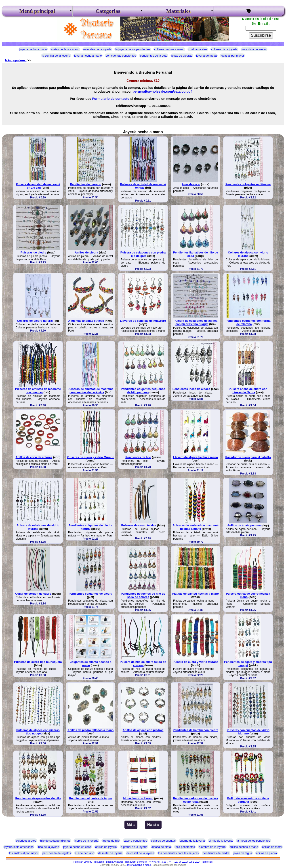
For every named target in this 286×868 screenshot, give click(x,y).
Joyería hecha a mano (139, 865)
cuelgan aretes (198, 49)
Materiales (178, 11)
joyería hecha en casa (77, 847)
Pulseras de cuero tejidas (139, 525)
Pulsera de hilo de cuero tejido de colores (143, 664)
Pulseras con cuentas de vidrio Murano (248, 732)
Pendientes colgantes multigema (248, 184)
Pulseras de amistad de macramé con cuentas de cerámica (90, 391)
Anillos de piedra (87, 252)
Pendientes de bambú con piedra (196, 730)
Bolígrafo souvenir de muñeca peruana (248, 800)
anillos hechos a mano (244, 847)
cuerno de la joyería (192, 841)
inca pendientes (185, 847)
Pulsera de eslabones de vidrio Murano (38, 527)
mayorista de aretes (254, 49)
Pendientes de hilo (138, 457)
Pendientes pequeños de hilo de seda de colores (143, 595)
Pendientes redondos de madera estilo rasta (196, 800)
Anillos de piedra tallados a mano (91, 730)
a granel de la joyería (134, 847)
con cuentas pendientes (121, 56)
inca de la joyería (48, 847)
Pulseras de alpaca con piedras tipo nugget (38, 732)
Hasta (153, 825)
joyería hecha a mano (33, 49)
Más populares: (16, 60)
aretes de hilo (111, 841)
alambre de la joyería (212, 847)
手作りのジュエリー (160, 862)
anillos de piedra (266, 853)
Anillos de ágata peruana (244, 525)
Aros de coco (191, 184)
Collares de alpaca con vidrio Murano (248, 254)
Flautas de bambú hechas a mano (196, 594)
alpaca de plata (161, 847)
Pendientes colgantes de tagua (91, 798)
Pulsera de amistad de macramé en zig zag (38, 186)
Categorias (108, 11)
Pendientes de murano (86, 184)
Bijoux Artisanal (115, 862)
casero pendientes (135, 841)
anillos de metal (272, 847)
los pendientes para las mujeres (178, 853)
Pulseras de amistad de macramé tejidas (143, 186)
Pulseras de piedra (34, 252)
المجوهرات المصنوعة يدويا (187, 862)
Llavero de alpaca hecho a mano (196, 457)
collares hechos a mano (169, 49)
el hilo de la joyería (221, 841)
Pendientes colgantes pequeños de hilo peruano (143, 391)
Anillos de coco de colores (34, 457)
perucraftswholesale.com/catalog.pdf (162, 91)
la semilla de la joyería (56, 56)
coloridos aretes (26, 841)
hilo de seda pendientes (55, 841)
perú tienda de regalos (57, 853)
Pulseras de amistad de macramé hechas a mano (195, 527)
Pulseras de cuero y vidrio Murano (90, 457)
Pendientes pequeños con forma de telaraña (248, 322)
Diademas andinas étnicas (86, 321)
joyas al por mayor (232, 56)
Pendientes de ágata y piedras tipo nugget (248, 664)
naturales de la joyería (97, 49)
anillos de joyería (106, 847)
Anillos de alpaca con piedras (143, 730)
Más (131, 825)
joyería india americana (19, 847)
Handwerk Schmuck (136, 862)
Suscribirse (261, 35)
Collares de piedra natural (35, 321)
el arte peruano (84, 853)
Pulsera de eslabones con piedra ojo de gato (143, 254)
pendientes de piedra (216, 853)
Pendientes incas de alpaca (191, 389)
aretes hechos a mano (65, 49)
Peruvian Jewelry (83, 862)
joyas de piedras (182, 56)
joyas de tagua (243, 853)
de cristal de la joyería (140, 853)
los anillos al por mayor (24, 853)
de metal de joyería (110, 853)
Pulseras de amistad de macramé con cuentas (38, 391)
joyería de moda (206, 56)
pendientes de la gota (154, 56)
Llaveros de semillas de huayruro (143, 321)
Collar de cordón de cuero (33, 594)
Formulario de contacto (111, 99)
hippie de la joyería (86, 841)
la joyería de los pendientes (133, 49)
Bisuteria (99, 862)
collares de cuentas (163, 841)
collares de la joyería (224, 49)
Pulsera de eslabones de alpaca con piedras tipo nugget (196, 322)
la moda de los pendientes (253, 841)
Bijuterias (207, 862)
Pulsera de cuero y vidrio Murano (195, 662)
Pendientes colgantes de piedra (90, 594)
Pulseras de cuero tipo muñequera (38, 662)
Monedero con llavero (138, 798)
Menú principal (37, 11)
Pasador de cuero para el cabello (248, 457)
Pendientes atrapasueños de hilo (38, 798)
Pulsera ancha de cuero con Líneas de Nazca (248, 391)
